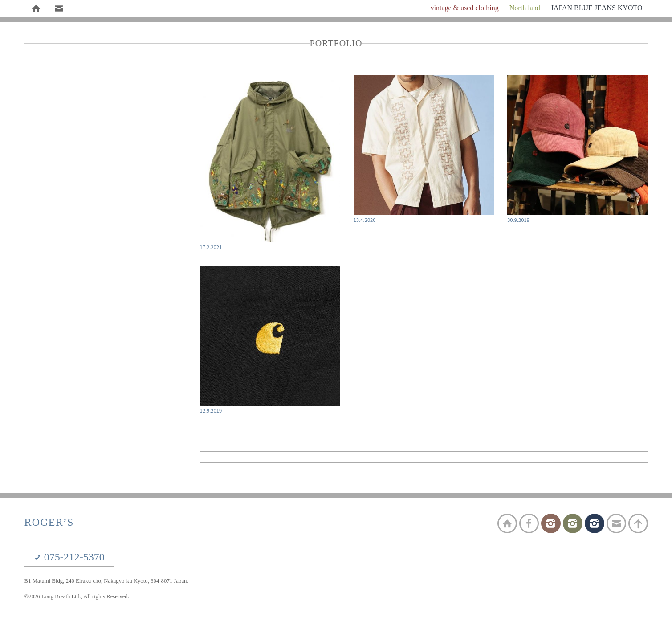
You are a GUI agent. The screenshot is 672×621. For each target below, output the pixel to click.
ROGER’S (49, 522)
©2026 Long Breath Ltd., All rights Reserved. (77, 596)
